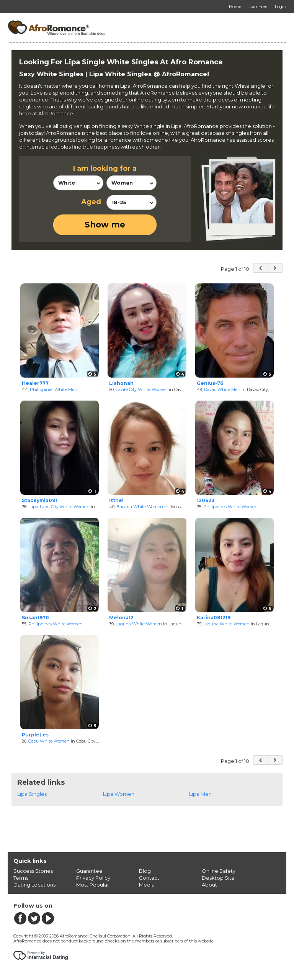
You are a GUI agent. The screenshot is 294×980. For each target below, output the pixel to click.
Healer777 (35, 383)
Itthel (116, 500)
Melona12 (121, 618)
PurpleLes (35, 735)
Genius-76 (210, 383)
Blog (145, 871)
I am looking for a (105, 169)
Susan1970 (35, 618)
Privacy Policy (93, 878)
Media (147, 885)
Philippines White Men (54, 389)
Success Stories (33, 871)
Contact (149, 878)
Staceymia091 (39, 500)
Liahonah (121, 383)
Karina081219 (214, 618)
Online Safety (219, 871)
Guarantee (89, 871)
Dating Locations (34, 885)
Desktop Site (218, 878)
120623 (206, 500)
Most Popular (93, 885)
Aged (91, 202)
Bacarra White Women (140, 507)
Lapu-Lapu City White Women (59, 507)
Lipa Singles (32, 794)
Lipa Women (119, 794)
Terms (21, 878)
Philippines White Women (230, 507)
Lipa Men (200, 794)
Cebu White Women (49, 741)
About (209, 885)
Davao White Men (222, 389)
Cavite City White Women (142, 389)
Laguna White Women (139, 624)
